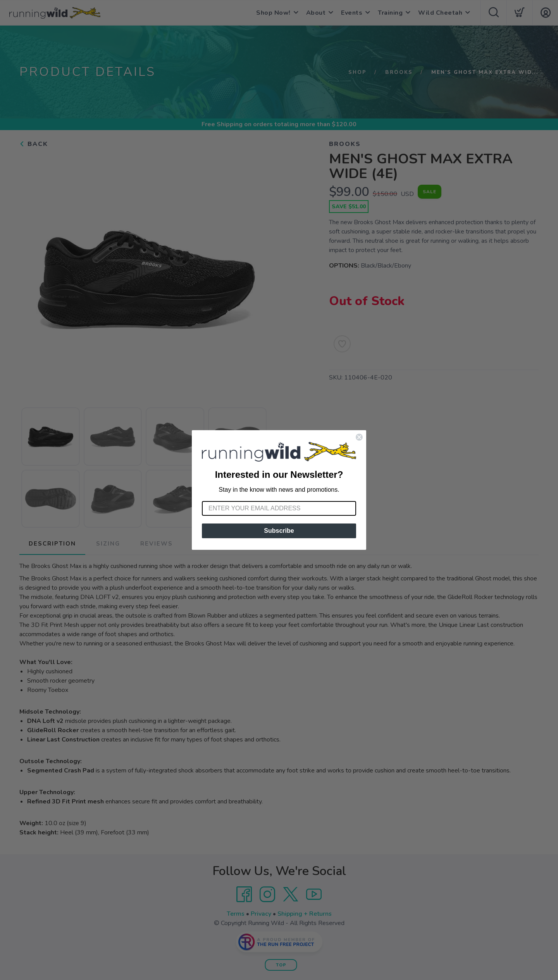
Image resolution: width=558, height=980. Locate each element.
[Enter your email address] (279, 508)
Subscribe (279, 531)
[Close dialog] (359, 437)
